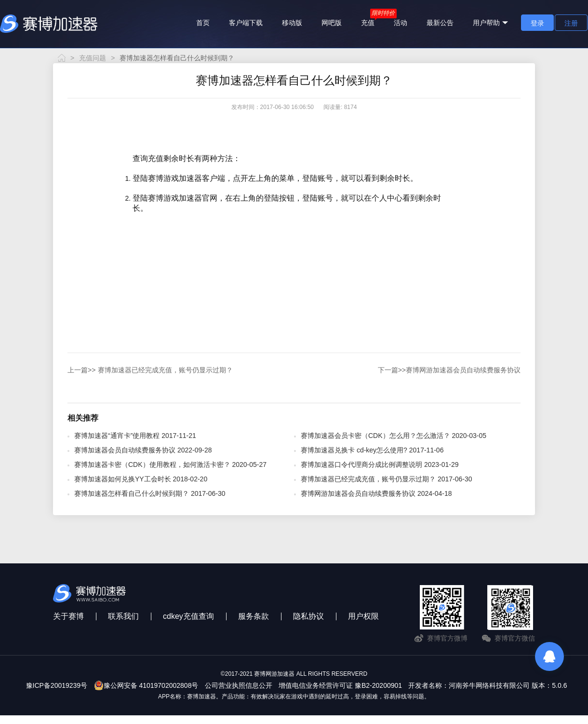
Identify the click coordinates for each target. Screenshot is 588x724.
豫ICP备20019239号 (57, 685)
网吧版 (332, 23)
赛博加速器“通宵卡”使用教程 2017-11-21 (135, 436)
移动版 (292, 23)
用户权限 (363, 616)
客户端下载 (246, 23)
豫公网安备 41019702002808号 (146, 685)
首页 (203, 23)
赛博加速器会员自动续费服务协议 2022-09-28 (143, 450)
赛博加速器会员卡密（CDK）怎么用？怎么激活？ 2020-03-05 (394, 436)
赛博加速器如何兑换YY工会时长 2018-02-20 (141, 479)
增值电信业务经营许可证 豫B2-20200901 (340, 685)
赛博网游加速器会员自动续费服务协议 (449, 370)
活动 (401, 23)
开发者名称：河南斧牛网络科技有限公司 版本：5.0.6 (488, 685)
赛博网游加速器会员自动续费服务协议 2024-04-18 (376, 493)
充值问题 (93, 58)
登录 (537, 23)
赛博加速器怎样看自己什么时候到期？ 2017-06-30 (150, 493)
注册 (571, 23)
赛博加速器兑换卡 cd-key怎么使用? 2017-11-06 (372, 450)
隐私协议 (308, 616)
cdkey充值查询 (188, 616)
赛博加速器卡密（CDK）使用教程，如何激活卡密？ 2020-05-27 (170, 464)
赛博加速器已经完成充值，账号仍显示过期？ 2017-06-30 (387, 479)
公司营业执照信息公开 (239, 685)
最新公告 (440, 23)
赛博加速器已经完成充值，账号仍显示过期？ (150, 370)
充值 (368, 23)
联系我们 (123, 616)
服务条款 (254, 616)
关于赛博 (68, 616)
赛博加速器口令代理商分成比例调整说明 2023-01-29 (380, 464)
